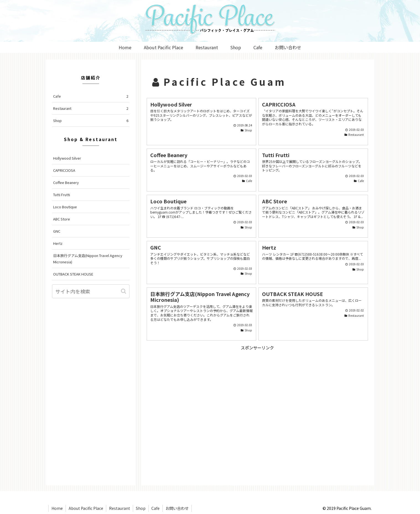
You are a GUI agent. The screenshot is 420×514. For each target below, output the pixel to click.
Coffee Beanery (66, 182)
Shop (91, 120)
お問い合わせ (177, 508)
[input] (91, 291)
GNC (57, 231)
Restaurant (91, 108)
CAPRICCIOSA (64, 170)
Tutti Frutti (62, 195)
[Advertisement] (257, 390)
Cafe (91, 96)
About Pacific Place (86, 508)
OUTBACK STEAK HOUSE (73, 274)
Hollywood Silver (67, 158)
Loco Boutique (65, 207)
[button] (124, 291)
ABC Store (62, 219)
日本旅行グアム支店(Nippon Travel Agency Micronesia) (88, 259)
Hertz (58, 243)
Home (57, 508)
